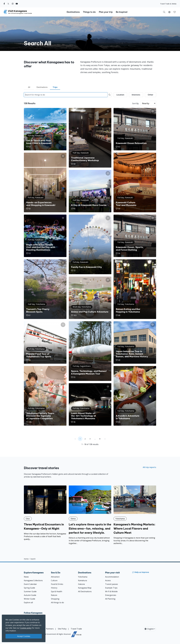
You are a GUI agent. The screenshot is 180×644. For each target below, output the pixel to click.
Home (26, 559)
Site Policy (62, 629)
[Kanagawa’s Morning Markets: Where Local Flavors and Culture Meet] (135, 515)
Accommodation (112, 577)
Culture (54, 580)
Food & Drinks (57, 584)
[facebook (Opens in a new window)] (4, 4)
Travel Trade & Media (168, 4)
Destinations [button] (73, 12)
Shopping (55, 599)
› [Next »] (105, 439)
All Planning (110, 599)
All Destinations (85, 591)
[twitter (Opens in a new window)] (8, 4)
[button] (169, 12)
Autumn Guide (30, 595)
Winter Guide (30, 599)
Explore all (28, 602)
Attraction (55, 577)
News (26, 577)
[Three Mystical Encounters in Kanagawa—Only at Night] (45, 513)
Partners (50, 629)
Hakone (81, 584)
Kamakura (82, 580)
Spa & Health (57, 591)
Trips (55, 87)
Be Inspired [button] (122, 12)
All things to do (57, 602)
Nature (54, 595)
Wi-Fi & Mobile (111, 591)
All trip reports (149, 467)
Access (108, 580)
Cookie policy (26, 628)
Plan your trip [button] (106, 12)
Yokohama (83, 577)
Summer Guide (30, 591)
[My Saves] (175, 12)
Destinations (42, 87)
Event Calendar (30, 584)
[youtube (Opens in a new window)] (17, 4)
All (29, 87)
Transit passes (112, 584)
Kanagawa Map (85, 588)
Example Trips (111, 588)
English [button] (149, 629)
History (54, 588)
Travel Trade (76, 629)
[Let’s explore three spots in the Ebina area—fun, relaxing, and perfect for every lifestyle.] (90, 515)
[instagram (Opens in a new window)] (13, 4)
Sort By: (136, 103)
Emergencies (111, 595)
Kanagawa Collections (33, 580)
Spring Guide (29, 588)
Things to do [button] (89, 12)
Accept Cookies (24, 636)
